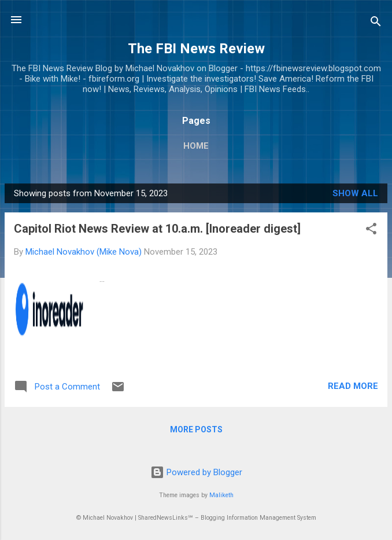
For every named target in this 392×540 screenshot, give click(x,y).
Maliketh (221, 495)
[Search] (376, 23)
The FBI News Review (196, 49)
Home (196, 146)
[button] (371, 231)
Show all (355, 193)
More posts (196, 429)
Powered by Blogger (196, 472)
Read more (353, 386)
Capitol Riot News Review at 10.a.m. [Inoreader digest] (157, 229)
